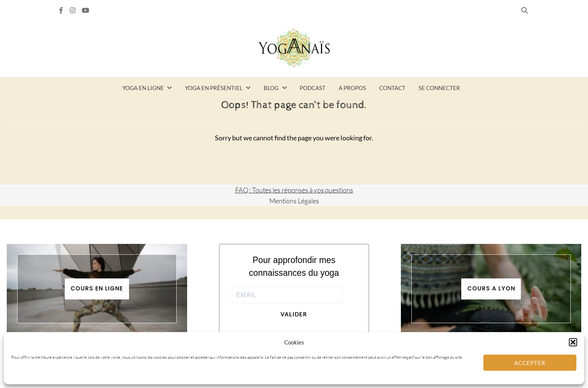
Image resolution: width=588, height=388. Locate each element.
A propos (352, 88)
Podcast (313, 88)
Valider (294, 314)
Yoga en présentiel (214, 88)
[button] (573, 342)
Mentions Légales (294, 201)
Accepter (530, 363)
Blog (271, 88)
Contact (392, 88)
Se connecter (439, 88)
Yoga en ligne (143, 88)
